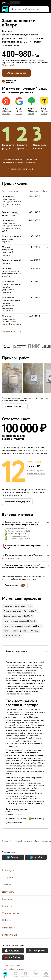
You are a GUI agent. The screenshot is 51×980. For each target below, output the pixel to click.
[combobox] (29, 9)
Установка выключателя (14, 621)
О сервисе (8, 878)
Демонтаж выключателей (14, 611)
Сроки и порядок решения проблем (36, 472)
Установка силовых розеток (15, 631)
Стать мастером (10, 913)
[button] (26, 3)
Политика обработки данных (13, 969)
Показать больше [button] (12, 636)
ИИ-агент (7, 920)
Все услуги (8, 870)
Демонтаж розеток (12, 606)
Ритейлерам (8, 928)
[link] (17, 606)
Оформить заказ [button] (16, 73)
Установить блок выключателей (17, 626)
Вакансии (7, 899)
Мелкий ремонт (22, 841)
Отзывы (6, 885)
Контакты (7, 906)
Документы (8, 892)
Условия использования (11, 965)
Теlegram (13, 857)
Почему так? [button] (8, 65)
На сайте (36, 857)
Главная (6, 841)
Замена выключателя (12, 616)
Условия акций (10, 935)
